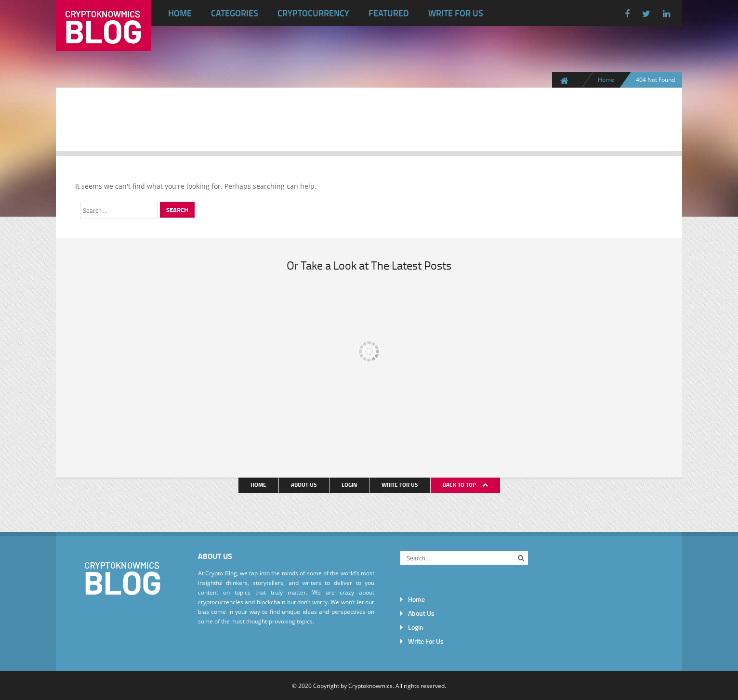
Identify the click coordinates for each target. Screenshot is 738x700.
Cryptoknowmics (370, 686)
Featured (389, 13)
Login (349, 485)
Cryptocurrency (313, 13)
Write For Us (456, 13)
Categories (235, 13)
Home (180, 13)
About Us (304, 485)
